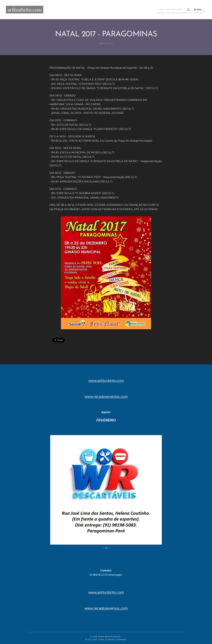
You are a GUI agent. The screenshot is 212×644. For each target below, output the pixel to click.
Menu (198, 10)
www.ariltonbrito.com (106, 381)
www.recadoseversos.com (106, 397)
